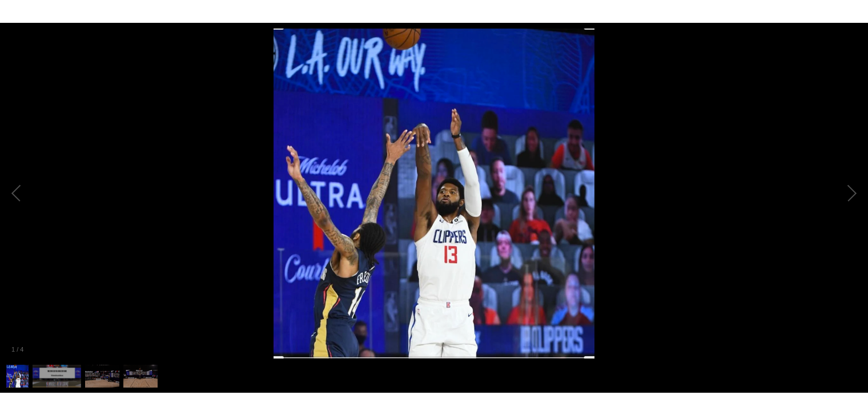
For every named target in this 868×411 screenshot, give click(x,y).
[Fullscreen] (859, 11)
